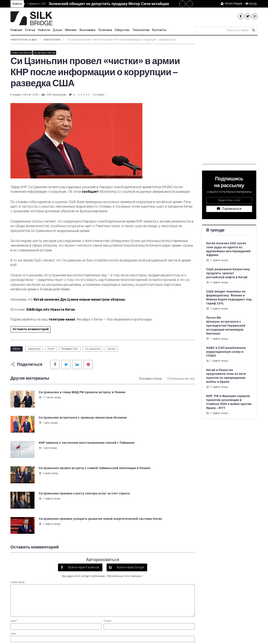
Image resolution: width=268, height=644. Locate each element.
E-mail (108, 544)
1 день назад (143, 401)
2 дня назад (47, 426)
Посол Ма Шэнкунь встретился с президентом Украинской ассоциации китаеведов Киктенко (226, 326)
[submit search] (254, 30)
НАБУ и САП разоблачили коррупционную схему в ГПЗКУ (226, 352)
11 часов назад (49, 401)
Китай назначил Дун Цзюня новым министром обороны (79, 299)
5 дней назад (143, 426)
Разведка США (70, 349)
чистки (111, 349)
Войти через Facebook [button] (83, 490)
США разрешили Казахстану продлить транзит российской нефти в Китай (228, 273)
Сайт (13, 556)
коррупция (34, 349)
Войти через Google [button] (130, 490)
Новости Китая (52, 40)
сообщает (90, 192)
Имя (14, 544)
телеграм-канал (62, 319)
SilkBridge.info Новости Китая (50, 310)
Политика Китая (44, 53)
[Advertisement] (229, 101)
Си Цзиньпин (93, 349)
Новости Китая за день (24, 40)
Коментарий (17, 505)
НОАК (51, 349)
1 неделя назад (49, 451)
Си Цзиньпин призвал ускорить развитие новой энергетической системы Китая (158, 446)
